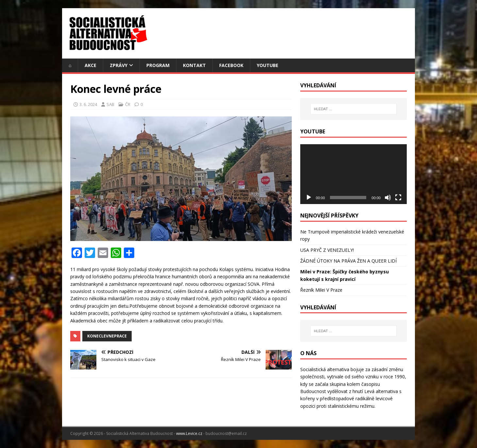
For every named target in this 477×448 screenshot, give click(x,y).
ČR (128, 104)
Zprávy (119, 65)
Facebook (231, 65)
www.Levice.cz (189, 433)
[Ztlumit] (388, 198)
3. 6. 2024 (88, 104)
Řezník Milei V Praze (321, 290)
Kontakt (194, 65)
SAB (110, 104)
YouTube (268, 65)
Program (158, 65)
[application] (354, 174)
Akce (90, 65)
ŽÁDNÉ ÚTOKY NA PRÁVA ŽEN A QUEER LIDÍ (348, 261)
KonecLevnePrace (107, 336)
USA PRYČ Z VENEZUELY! (327, 250)
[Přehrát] (309, 198)
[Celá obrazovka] (398, 198)
